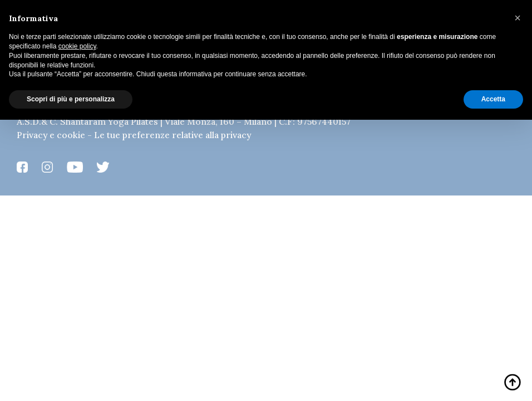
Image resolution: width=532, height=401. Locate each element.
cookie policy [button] (77, 46)
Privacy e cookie (51, 135)
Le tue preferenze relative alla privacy (173, 135)
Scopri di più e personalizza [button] (71, 99)
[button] (518, 18)
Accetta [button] (493, 99)
